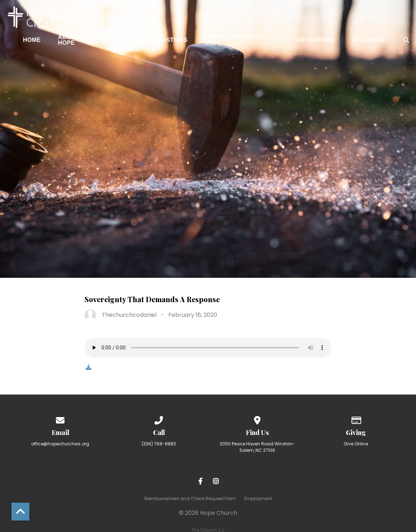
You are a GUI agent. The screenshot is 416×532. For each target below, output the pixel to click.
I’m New (120, 40)
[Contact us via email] (60, 419)
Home (32, 40)
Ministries (171, 40)
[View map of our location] (257, 419)
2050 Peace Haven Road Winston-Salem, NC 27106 (257, 447)
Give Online (356, 444)
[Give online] (356, 419)
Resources (316, 40)
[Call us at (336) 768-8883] (159, 419)
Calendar (369, 40)
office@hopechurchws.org (60, 444)
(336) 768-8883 (159, 444)
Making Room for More (234, 40)
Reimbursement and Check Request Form (190, 499)
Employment (258, 499)
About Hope (69, 40)
